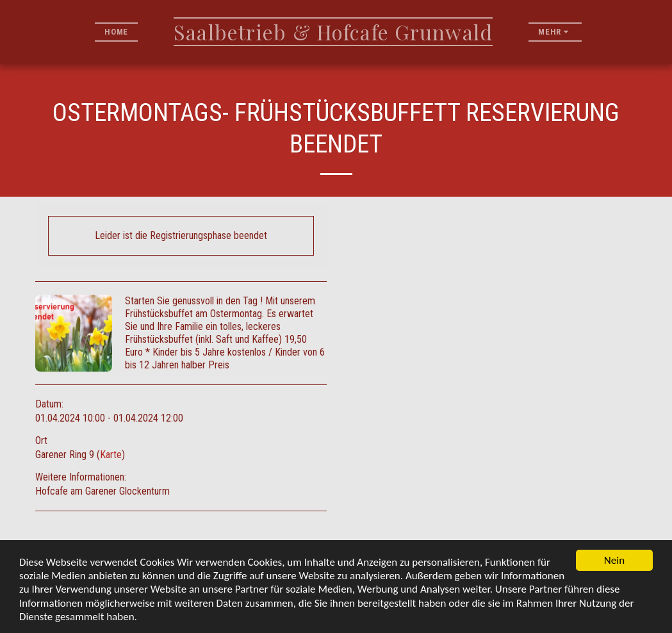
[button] (594, 32)
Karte (111, 455)
